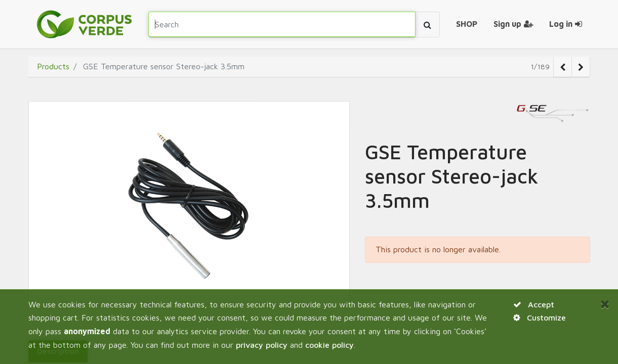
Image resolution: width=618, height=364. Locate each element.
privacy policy (262, 345)
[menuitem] (467, 24)
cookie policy (329, 345)
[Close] (605, 304)
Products (53, 66)
